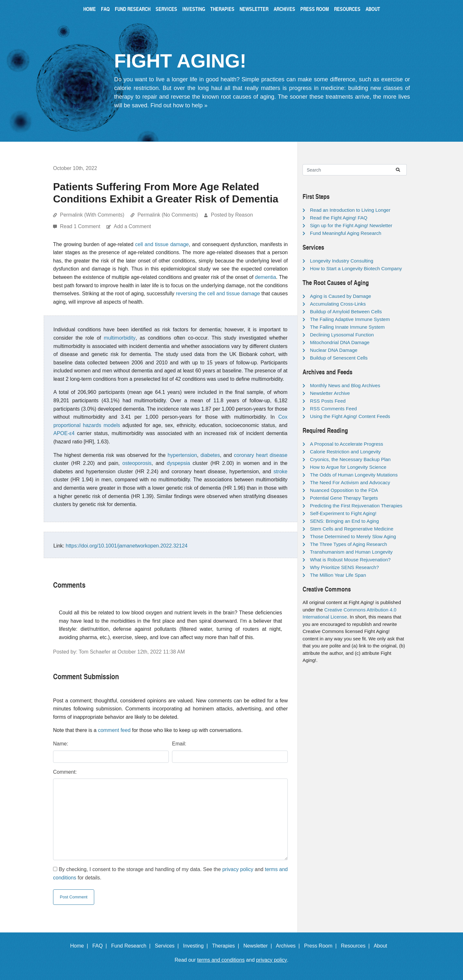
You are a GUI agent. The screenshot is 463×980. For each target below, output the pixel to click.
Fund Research (133, 9)
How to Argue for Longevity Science (348, 467)
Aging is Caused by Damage (340, 296)
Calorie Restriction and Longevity (345, 452)
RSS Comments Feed (333, 409)
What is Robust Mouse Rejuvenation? (350, 560)
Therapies (222, 9)
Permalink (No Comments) (168, 215)
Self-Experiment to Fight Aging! (343, 513)
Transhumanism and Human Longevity (351, 552)
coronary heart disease (261, 455)
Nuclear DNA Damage (334, 350)
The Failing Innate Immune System (347, 327)
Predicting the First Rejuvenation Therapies (356, 506)
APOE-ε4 (64, 433)
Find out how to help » (179, 105)
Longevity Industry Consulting (342, 261)
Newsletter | (259, 946)
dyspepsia (178, 463)
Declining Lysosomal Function (342, 335)
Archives (284, 9)
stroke (280, 472)
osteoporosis (137, 463)
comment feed (114, 730)
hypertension (182, 455)
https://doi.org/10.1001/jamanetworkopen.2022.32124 (127, 546)
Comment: (65, 772)
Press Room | (322, 946)
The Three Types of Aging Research (349, 544)
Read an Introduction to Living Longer (350, 210)
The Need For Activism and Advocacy (350, 482)
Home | (81, 946)
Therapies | (227, 946)
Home (90, 9)
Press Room (315, 9)
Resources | (357, 946)
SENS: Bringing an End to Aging (344, 521)
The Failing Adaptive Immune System (350, 319)
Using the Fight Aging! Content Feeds (350, 416)
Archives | (289, 946)
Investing (194, 9)
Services (166, 9)
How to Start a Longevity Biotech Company (356, 268)
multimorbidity (120, 338)
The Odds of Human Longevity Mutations (354, 475)
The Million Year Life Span (338, 575)
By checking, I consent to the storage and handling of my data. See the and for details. (170, 873)
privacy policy (238, 869)
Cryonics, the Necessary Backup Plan (350, 459)
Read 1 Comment (81, 226)
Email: (179, 744)
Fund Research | (132, 946)
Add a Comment (132, 226)
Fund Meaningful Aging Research (346, 233)
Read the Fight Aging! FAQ (339, 218)
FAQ (105, 9)
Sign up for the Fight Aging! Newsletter (351, 225)
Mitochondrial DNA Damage (340, 342)
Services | (168, 946)
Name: (61, 744)
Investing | (197, 946)
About (373, 9)
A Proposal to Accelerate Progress (347, 444)
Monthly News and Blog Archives (345, 385)
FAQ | (101, 946)
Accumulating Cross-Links (338, 304)
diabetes (210, 455)
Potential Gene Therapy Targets (344, 498)
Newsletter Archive (330, 393)
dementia (266, 277)
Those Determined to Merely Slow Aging (353, 536)
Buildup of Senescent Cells (339, 358)
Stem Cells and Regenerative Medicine (352, 529)
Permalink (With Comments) (92, 215)
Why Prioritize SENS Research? (344, 567)
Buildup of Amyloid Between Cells (346, 312)
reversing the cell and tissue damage (218, 294)
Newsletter (254, 9)
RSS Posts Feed (328, 401)
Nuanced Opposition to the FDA (344, 490)
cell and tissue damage (162, 244)
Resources (347, 9)
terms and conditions (221, 960)
